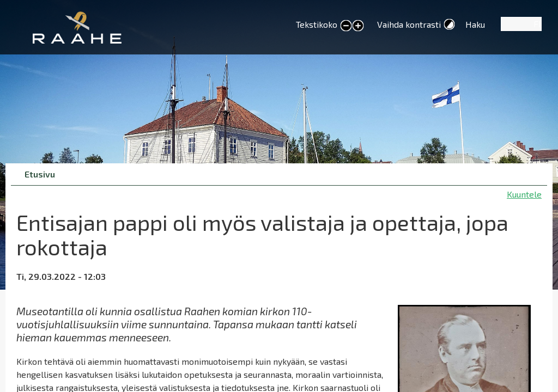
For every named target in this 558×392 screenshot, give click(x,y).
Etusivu (40, 174)
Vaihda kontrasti (409, 24)
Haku (475, 24)
